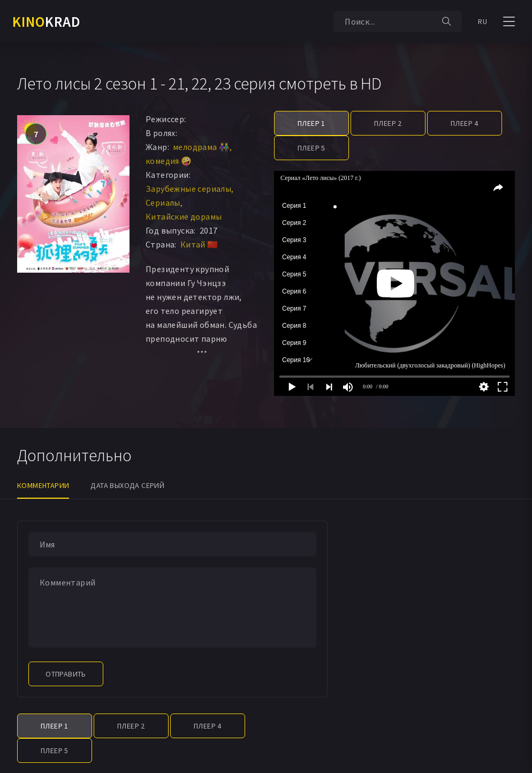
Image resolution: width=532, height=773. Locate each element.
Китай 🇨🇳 (199, 244)
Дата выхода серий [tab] (127, 485)
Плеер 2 (388, 123)
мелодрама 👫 (201, 147)
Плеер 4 (465, 123)
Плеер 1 (311, 123)
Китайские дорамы (184, 216)
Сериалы (163, 202)
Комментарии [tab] (43, 485)
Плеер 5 (311, 148)
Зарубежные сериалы (188, 189)
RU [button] (482, 21)
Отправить (66, 674)
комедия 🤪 (169, 161)
